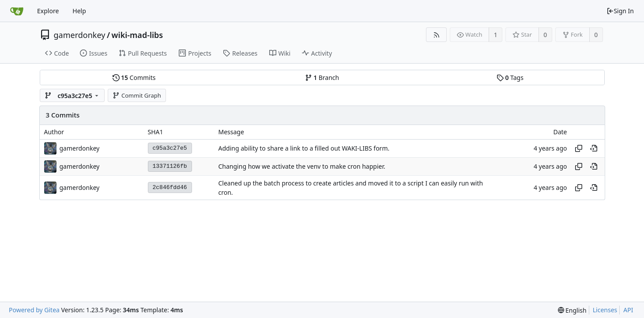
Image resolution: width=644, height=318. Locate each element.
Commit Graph (137, 95)
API (628, 310)
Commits (134, 78)
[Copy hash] (579, 148)
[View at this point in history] (594, 148)
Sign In (620, 11)
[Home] (17, 11)
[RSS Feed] (436, 35)
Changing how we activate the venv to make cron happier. (302, 166)
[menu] (572, 310)
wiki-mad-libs (137, 35)
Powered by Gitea (34, 310)
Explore (48, 11)
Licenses (605, 310)
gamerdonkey (80, 35)
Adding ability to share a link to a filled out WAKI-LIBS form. (304, 148)
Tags (510, 78)
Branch (322, 78)
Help (79, 11)
